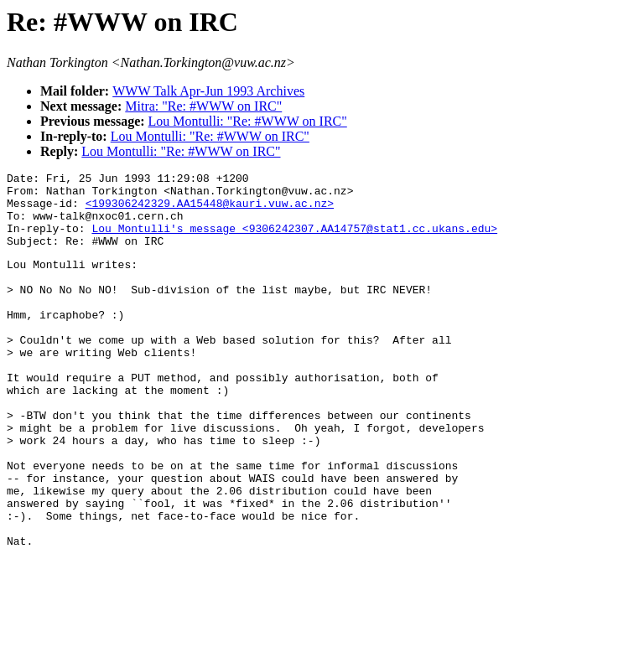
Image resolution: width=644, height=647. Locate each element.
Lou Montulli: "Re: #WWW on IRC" (248, 121)
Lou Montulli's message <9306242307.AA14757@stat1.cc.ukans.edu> (294, 241)
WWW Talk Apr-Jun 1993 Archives (208, 91)
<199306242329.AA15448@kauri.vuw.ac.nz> (210, 210)
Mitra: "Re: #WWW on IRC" (203, 106)
